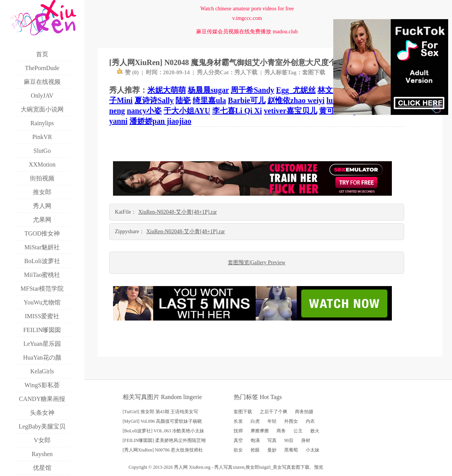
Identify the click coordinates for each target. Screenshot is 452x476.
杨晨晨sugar (208, 90)
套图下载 (314, 72)
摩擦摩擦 (260, 431)
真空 (238, 440)
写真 (272, 440)
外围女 (291, 421)
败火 (315, 431)
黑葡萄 (291, 450)
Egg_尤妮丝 (296, 90)
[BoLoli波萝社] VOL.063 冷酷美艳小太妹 (163, 431)
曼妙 (272, 450)
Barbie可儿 (247, 100)
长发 (238, 421)
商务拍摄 (304, 412)
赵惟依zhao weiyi (296, 100)
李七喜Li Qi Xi (237, 111)
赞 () (128, 72)
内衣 (310, 421)
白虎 (255, 421)
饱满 (255, 440)
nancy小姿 (144, 111)
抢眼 (255, 450)
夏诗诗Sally (154, 100)
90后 (289, 440)
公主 (298, 431)
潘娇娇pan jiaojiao (160, 121)
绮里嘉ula (209, 100)
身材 (306, 440)
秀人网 (181, 467)
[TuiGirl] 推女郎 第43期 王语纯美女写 (160, 412)
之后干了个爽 (273, 412)
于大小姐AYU (187, 111)
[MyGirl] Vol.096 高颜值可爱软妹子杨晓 (162, 421)
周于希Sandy (252, 90)
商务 (281, 431)
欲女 (238, 450)
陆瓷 (183, 100)
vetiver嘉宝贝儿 (291, 111)
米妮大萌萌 (167, 90)
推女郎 (252, 467)
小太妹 (313, 450)
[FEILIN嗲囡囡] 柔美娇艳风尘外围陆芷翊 (164, 440)
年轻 (272, 421)
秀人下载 (246, 72)
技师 (238, 431)
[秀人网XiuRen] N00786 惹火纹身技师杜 (163, 450)
